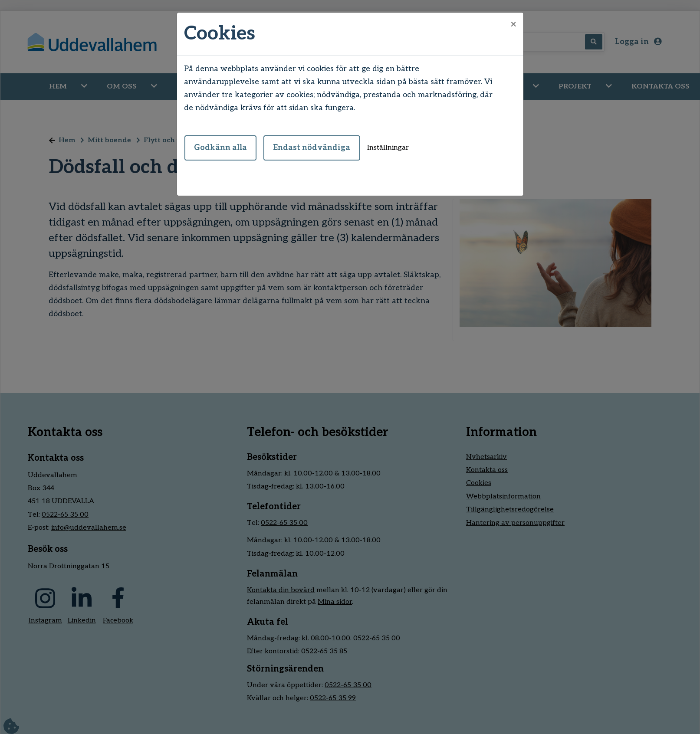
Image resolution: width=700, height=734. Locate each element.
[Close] (513, 25)
